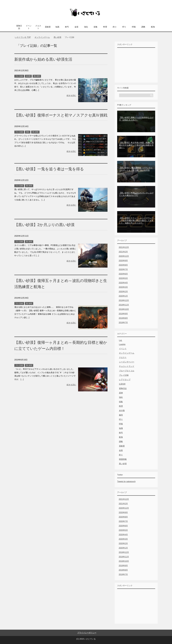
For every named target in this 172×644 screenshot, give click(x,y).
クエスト (38, 27)
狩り (124, 27)
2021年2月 (123, 252)
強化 (86, 27)
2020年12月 (124, 256)
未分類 (28, 76)
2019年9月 (123, 314)
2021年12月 (124, 247)
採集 (96, 27)
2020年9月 (123, 261)
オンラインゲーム (127, 353)
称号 (67, 27)
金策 (76, 27)
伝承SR (122, 384)
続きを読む (71, 96)
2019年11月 (124, 305)
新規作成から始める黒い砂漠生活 (45, 59)
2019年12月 (124, 300)
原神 (121, 393)
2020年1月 (123, 296)
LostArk (122, 344)
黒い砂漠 (37, 76)
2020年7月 (123, 269)
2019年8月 (123, 318)
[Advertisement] (136, 65)
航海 (153, 27)
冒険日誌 (19, 27)
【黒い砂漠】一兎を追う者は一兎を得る (51, 175)
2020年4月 (123, 283)
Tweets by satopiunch (126, 482)
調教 (143, 27)
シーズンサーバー (127, 362)
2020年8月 (123, 265)
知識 (57, 27)
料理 (105, 27)
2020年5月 (123, 278)
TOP (23, 37)
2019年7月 (123, 323)
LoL (121, 340)
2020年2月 (123, 292)
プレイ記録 (19, 76)
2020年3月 (123, 287)
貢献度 (48, 27)
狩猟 (134, 27)
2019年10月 (124, 309)
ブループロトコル (127, 371)
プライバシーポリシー (87, 633)
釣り (115, 27)
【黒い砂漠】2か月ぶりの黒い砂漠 (46, 231)
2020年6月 (123, 274)
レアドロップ (125, 380)
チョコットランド (127, 366)
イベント (29, 27)
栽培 (121, 415)
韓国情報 (123, 459)
